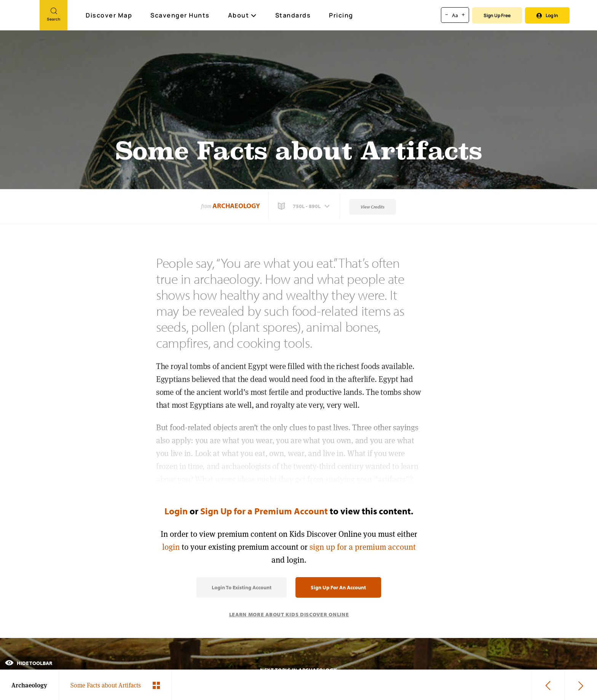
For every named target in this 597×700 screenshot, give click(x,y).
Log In (547, 15)
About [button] (243, 15)
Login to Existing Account (242, 587)
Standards (293, 15)
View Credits (373, 207)
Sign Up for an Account (338, 587)
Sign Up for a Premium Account (264, 511)
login (171, 547)
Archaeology (236, 206)
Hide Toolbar (29, 663)
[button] (305, 206)
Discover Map (110, 15)
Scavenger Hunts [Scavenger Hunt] (180, 16)
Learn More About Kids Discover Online (289, 614)
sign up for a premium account (363, 547)
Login (176, 511)
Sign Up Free (497, 15)
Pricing (341, 15)
